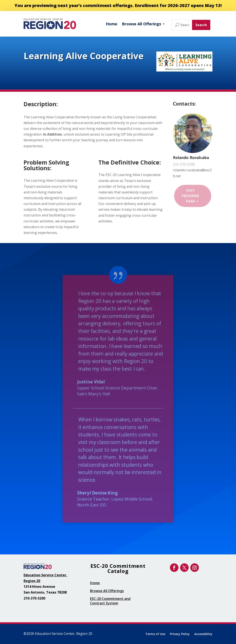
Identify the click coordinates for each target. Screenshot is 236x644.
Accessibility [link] (203, 634)
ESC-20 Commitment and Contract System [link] (110, 601)
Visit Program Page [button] (191, 196)
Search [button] (201, 25)
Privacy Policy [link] (180, 634)
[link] (50, 24)
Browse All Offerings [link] (141, 24)
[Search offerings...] (181, 25)
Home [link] (112, 24)
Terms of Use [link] (155, 634)
